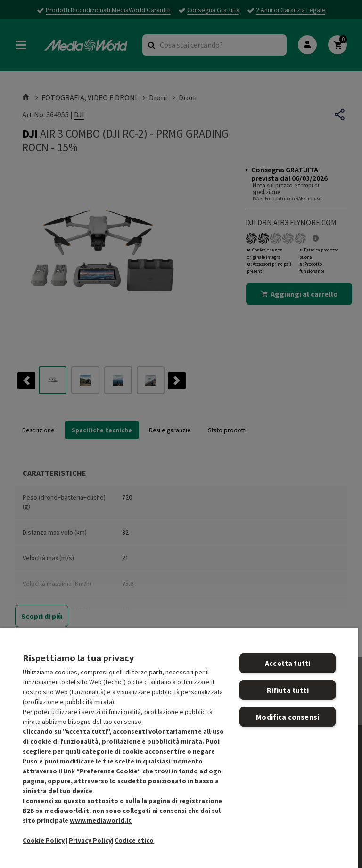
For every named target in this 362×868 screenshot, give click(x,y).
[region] (179, 748)
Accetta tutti (288, 663)
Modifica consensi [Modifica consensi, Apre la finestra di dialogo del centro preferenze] (288, 717)
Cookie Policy (44, 840)
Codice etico (134, 840)
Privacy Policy (90, 840)
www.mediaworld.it (101, 820)
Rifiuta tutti (288, 690)
